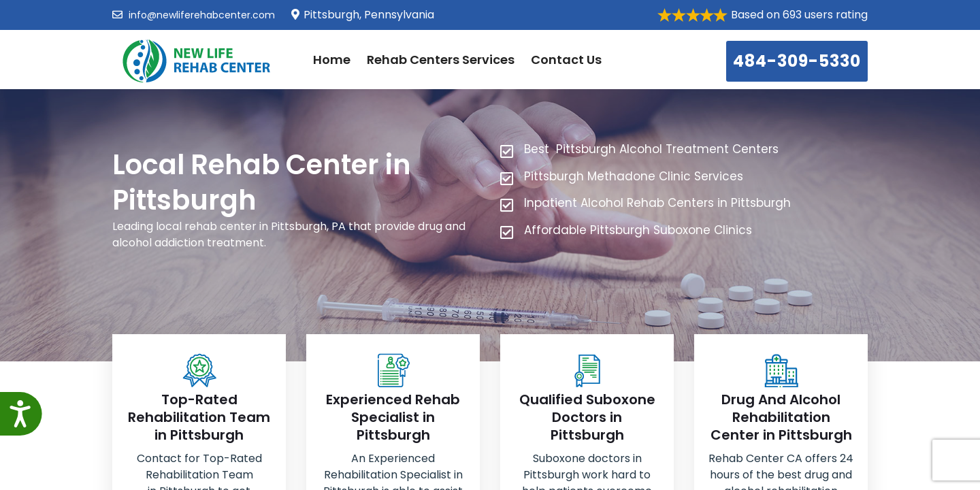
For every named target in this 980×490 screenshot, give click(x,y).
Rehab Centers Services (441, 60)
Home (332, 60)
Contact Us (566, 60)
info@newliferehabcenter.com (194, 15)
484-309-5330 (797, 61)
